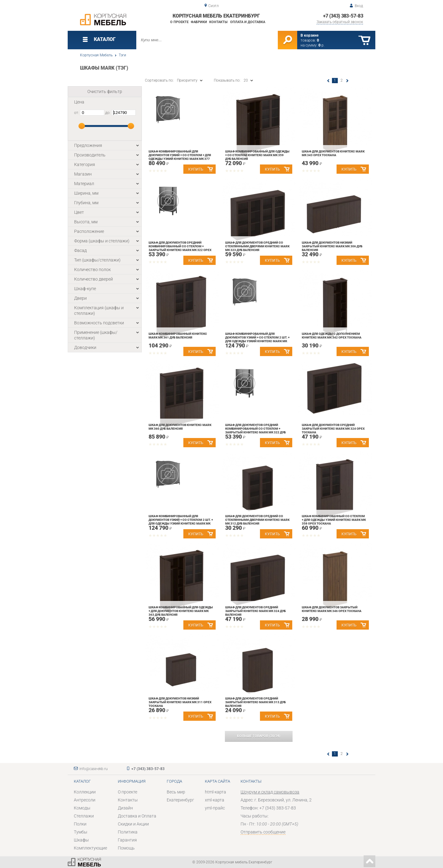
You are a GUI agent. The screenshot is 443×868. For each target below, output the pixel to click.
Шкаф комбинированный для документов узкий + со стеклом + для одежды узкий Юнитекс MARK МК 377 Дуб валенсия (180, 157)
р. (321, 45)
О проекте (179, 22)
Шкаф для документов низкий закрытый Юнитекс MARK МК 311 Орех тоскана (180, 702)
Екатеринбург (180, 800)
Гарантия (127, 840)
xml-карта (215, 800)
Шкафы (81, 840)
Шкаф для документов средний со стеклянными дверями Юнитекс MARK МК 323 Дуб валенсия (257, 246)
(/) (259, 736)
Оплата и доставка (248, 22)
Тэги (122, 55)
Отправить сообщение (263, 832)
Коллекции (85, 792)
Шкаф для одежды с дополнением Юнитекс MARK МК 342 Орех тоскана (332, 336)
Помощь (126, 848)
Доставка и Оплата (137, 816)
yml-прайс (215, 808)
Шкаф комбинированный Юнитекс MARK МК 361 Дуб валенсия (178, 336)
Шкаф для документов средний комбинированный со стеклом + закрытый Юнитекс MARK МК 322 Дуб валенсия (255, 430)
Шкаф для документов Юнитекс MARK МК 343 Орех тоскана (333, 153)
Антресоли (85, 800)
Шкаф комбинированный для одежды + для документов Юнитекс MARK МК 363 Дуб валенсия (181, 611)
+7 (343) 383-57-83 (343, 16)
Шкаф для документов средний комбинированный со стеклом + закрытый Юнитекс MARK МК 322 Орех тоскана (180, 248)
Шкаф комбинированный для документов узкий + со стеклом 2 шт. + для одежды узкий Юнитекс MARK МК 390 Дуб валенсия (181, 522)
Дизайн (125, 808)
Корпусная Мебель (96, 55)
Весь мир (176, 792)
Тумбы (81, 832)
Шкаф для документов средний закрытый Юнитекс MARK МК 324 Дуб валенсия (255, 611)
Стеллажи (84, 816)
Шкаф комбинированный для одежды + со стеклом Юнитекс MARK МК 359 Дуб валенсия (257, 155)
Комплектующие (90, 848)
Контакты (218, 22)
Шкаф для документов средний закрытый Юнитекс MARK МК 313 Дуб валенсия (255, 702)
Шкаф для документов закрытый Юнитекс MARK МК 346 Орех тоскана (332, 609)
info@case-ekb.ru (94, 769)
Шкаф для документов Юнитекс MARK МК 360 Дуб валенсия (180, 427)
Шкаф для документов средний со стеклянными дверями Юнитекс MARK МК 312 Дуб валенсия (257, 520)
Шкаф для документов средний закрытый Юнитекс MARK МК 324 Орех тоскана (333, 429)
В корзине (309, 35)
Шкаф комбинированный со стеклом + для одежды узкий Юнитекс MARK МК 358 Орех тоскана (334, 520)
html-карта (216, 792)
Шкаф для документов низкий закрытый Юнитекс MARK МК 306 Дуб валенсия (332, 246)
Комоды (82, 808)
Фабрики (199, 22)
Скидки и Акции (133, 824)
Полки (80, 824)
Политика (128, 832)
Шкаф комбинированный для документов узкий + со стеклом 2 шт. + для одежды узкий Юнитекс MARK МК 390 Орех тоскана (257, 339)
